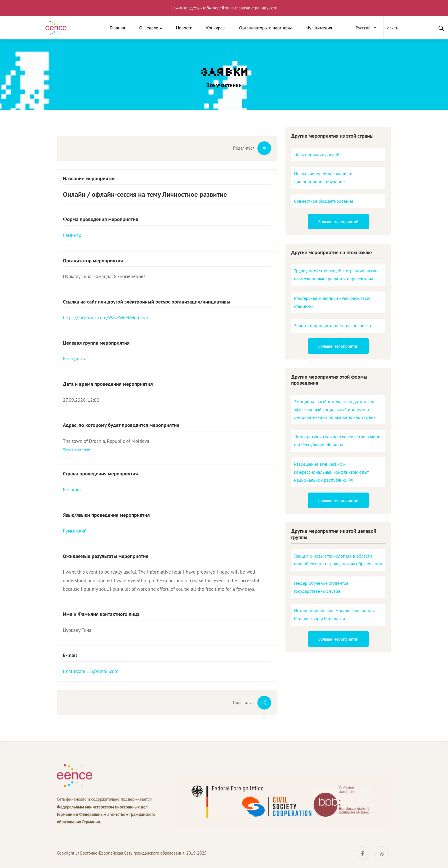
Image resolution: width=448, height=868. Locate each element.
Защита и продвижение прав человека (333, 325)
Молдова (72, 490)
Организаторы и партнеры (265, 28)
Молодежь (74, 359)
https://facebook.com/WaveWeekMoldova (105, 318)
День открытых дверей (317, 154)
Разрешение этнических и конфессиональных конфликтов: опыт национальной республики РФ (332, 472)
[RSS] (382, 853)
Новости (184, 28)
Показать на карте (76, 449)
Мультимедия (319, 28)
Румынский (75, 531)
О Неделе (149, 28)
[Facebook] (363, 853)
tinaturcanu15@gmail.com (91, 671)
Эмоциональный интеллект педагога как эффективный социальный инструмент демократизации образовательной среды (335, 409)
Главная (117, 28)
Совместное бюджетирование (324, 201)
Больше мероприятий (338, 222)
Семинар (72, 235)
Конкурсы (216, 28)
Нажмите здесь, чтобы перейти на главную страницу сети (224, 8)
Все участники (224, 85)
